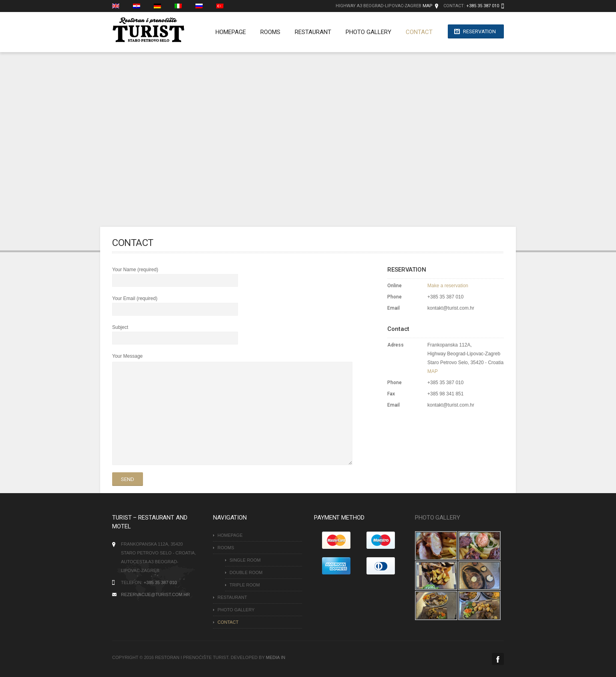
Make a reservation (448, 286)
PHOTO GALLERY (364, 32)
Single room (245, 560)
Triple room (245, 585)
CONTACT (415, 32)
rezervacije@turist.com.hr (155, 594)
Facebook (498, 659)
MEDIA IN (276, 657)
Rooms (266, 32)
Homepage (227, 32)
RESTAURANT (309, 32)
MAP (428, 6)
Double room (246, 572)
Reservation (479, 32)
